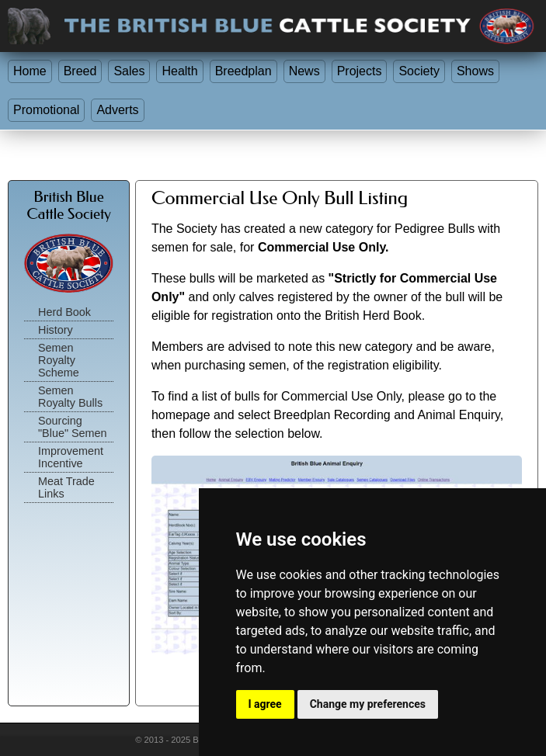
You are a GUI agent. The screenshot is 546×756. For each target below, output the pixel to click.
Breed (80, 71)
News (304, 71)
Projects (360, 71)
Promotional (46, 110)
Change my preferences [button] (368, 704)
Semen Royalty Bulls (70, 397)
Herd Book (64, 312)
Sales (129, 71)
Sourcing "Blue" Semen (73, 427)
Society (419, 71)
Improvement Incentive (71, 457)
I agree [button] (265, 704)
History (56, 330)
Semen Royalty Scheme (59, 360)
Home (30, 71)
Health (179, 71)
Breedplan (243, 71)
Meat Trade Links (66, 487)
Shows (475, 71)
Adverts (117, 110)
